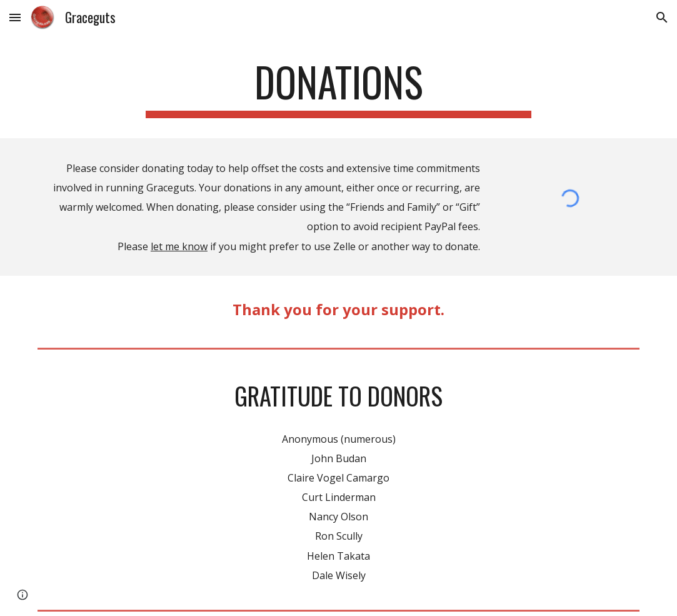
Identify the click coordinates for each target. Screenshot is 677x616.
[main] (338, 88)
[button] (15, 17)
